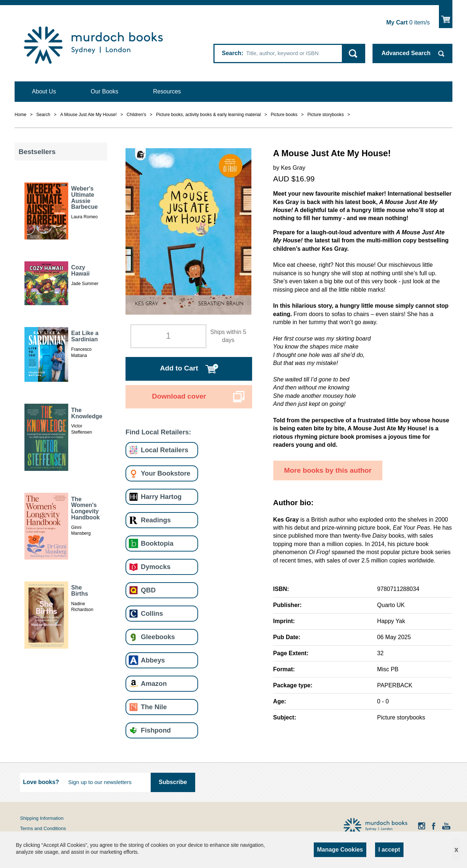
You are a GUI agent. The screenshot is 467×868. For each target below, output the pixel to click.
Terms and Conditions (43, 828)
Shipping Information (42, 818)
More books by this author (328, 470)
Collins (152, 613)
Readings (156, 520)
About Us (44, 91)
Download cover (179, 396)
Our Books (105, 91)
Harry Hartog (161, 497)
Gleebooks (158, 637)
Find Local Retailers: (158, 432)
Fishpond (156, 730)
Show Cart (446, 17)
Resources (167, 91)
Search (231, 53)
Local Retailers (165, 450)
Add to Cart (179, 368)
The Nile (154, 707)
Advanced (406, 53)
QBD (148, 590)
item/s (408, 22)
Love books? (41, 782)
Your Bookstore (166, 473)
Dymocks (156, 567)
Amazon (154, 683)
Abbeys (153, 660)
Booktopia (157, 543)
